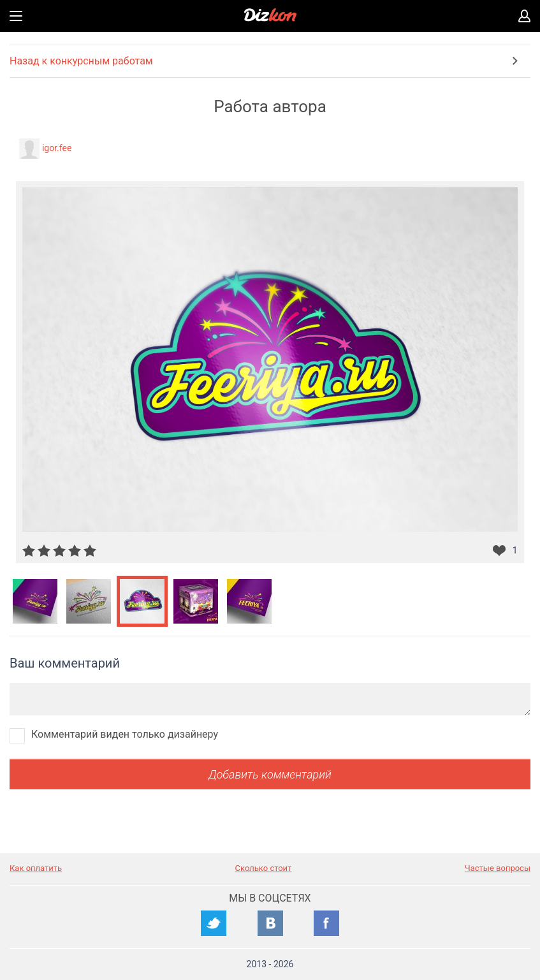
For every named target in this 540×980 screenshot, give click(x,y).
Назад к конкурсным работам (81, 61)
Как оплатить (36, 868)
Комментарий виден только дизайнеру (125, 734)
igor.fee (57, 148)
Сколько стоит (264, 868)
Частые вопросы (498, 868)
